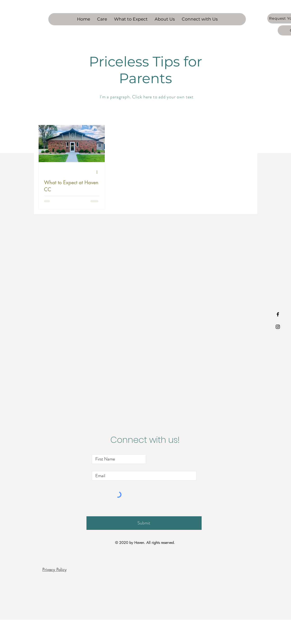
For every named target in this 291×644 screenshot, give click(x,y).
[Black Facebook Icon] (278, 314)
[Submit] (144, 523)
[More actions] (99, 172)
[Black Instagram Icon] (278, 327)
